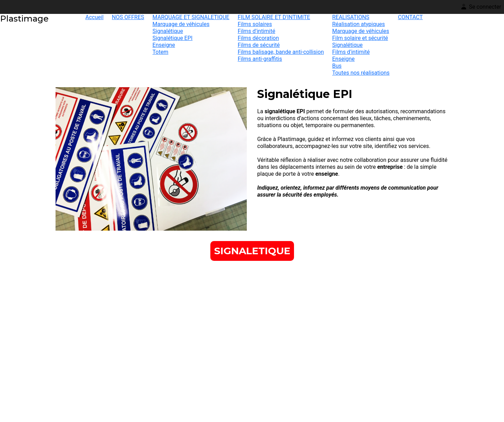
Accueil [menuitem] (94, 17)
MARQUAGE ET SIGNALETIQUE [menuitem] (191, 17)
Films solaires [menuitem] (255, 24)
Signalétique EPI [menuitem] (172, 38)
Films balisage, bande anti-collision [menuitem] (281, 52)
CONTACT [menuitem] (410, 17)
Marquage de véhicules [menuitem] (181, 24)
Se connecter (481, 7)
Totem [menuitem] (160, 52)
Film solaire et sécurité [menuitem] (360, 38)
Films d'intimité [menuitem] (257, 31)
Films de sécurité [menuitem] (259, 45)
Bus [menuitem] (337, 66)
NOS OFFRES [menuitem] (128, 17)
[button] (252, 251)
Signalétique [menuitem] (168, 31)
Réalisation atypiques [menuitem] (359, 24)
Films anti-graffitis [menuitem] (260, 59)
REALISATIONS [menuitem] (351, 17)
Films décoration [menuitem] (258, 38)
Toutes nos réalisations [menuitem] (361, 73)
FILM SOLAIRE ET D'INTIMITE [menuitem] (274, 17)
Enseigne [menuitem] (164, 45)
